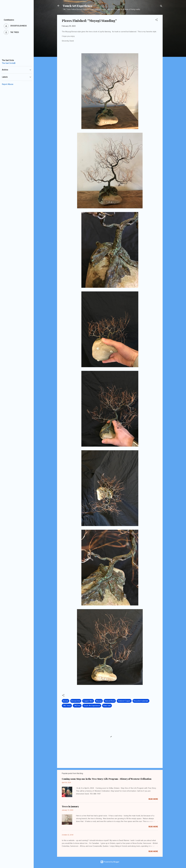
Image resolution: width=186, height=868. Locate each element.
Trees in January (70, 806)
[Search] (161, 6)
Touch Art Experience (78, 6)
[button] (156, 20)
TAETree (77, 706)
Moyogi (99, 701)
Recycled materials (141, 701)
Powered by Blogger (110, 862)
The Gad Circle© (9, 63)
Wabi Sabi (107, 706)
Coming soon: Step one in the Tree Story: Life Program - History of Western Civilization (107, 779)
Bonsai (66, 701)
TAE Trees (67, 706)
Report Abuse (8, 84)
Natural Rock (110, 701)
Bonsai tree (76, 701)
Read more (153, 799)
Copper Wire (88, 701)
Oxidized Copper (124, 701)
